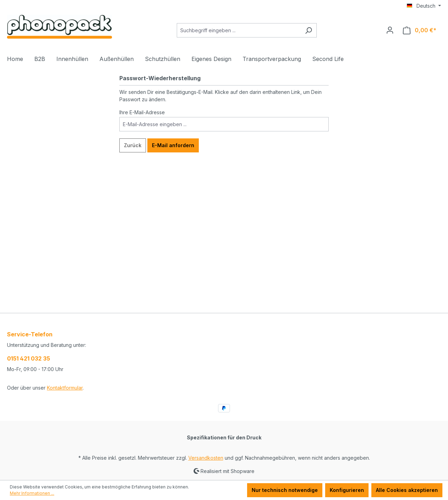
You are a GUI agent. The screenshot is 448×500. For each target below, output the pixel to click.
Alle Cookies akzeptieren (407, 490)
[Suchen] (309, 30)
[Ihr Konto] (390, 30)
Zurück (133, 145)
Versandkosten (206, 458)
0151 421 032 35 (29, 358)
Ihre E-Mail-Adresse (142, 112)
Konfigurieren (347, 490)
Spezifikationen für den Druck (224, 437)
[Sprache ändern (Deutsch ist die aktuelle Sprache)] (424, 6)
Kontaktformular (65, 388)
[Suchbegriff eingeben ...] (239, 30)
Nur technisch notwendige (285, 490)
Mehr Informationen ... (32, 493)
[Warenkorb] (420, 30)
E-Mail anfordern (173, 145)
